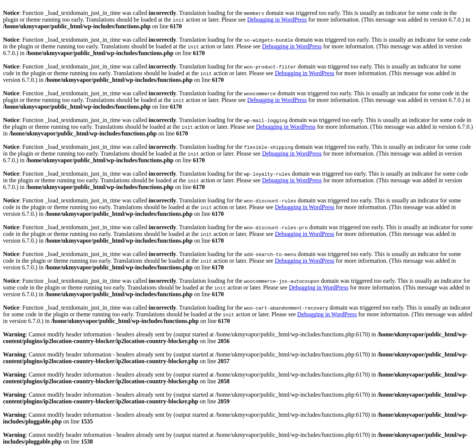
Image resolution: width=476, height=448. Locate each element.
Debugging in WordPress (277, 20)
